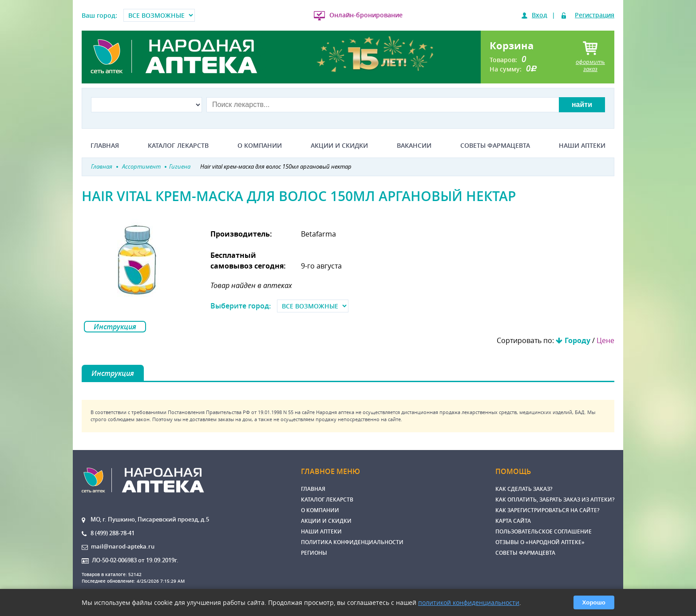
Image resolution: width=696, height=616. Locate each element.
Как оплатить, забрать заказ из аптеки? (555, 500)
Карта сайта (513, 521)
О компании (260, 146)
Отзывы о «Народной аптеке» (540, 542)
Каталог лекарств (178, 146)
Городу (577, 340)
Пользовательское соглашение (544, 531)
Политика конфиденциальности (352, 542)
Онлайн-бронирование (366, 15)
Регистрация (595, 15)
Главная (105, 146)
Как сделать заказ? (524, 489)
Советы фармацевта (495, 146)
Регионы (314, 553)
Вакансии (414, 146)
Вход (540, 15)
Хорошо (594, 602)
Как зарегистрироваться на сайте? (547, 510)
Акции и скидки (339, 146)
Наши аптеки (582, 146)
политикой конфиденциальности (469, 602)
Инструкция (115, 327)
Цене (605, 340)
